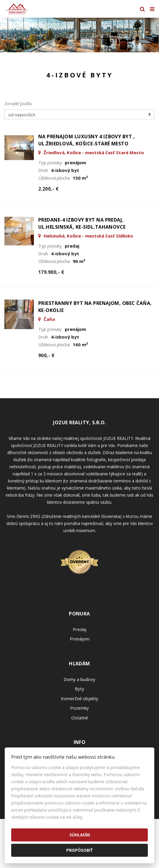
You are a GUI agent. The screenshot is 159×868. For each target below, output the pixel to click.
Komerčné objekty (80, 698)
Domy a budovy (79, 679)
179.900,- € (51, 272)
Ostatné (80, 718)
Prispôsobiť (79, 850)
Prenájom (80, 639)
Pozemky (79, 708)
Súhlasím (80, 835)
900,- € (46, 355)
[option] (79, 35)
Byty (79, 689)
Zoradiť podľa (18, 103)
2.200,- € (48, 189)
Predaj (79, 629)
